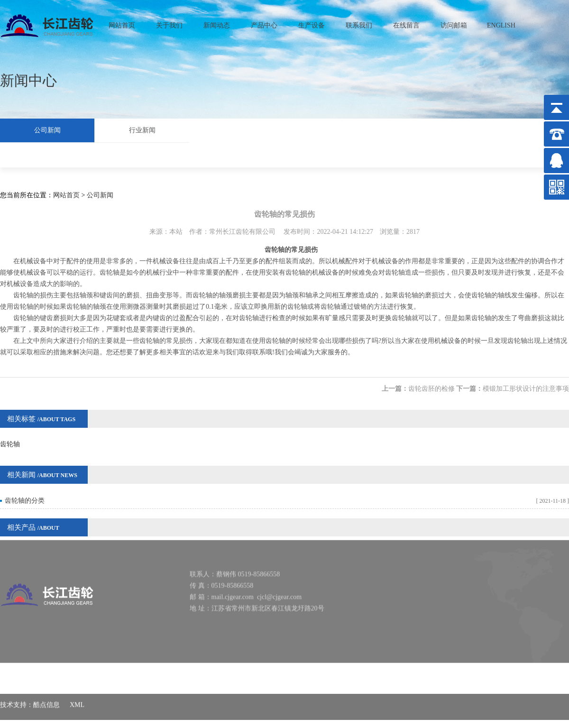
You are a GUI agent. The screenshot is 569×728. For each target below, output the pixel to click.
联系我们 (359, 23)
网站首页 (122, 23)
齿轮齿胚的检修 (431, 381)
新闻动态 (217, 23)
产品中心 (264, 23)
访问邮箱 (454, 23)
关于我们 (169, 23)
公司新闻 (47, 129)
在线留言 (406, 23)
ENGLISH (501, 23)
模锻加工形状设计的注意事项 (526, 381)
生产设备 (312, 23)
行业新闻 (142, 129)
